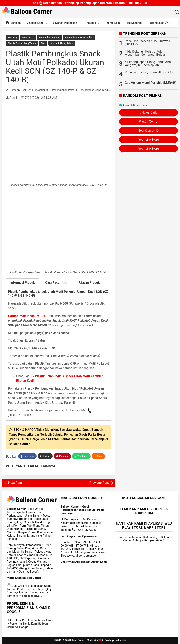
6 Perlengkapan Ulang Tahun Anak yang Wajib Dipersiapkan (148, 63)
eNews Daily (149, 112)
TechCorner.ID (149, 131)
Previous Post (99, 483)
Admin (14, 98)
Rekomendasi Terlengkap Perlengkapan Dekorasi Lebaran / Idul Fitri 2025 (90, 4)
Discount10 (28, 38)
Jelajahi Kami (38, 23)
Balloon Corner (77, 640)
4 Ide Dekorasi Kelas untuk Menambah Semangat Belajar (145, 53)
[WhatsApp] (81, 456)
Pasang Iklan (159, 22)
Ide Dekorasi (135, 23)
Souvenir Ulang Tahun (62, 43)
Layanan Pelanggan (68, 23)
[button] (98, 456)
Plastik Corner (149, 121)
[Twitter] (45, 456)
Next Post (15, 483)
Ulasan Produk (90, 282)
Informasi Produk (23, 282)
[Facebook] (27, 456)
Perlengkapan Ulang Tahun (79, 38)
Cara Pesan (56, 283)
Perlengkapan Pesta (49, 38)
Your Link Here (148, 140)
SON (43, 43)
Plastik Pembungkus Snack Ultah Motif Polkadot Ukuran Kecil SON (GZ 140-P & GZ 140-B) (55, 67)
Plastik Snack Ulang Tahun (22, 43)
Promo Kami (113, 23)
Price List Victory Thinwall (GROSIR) (150, 72)
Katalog (94, 23)
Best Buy (12, 38)
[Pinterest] (62, 456)
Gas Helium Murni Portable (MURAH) (150, 83)
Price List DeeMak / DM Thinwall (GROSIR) (147, 43)
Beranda (13, 22)
